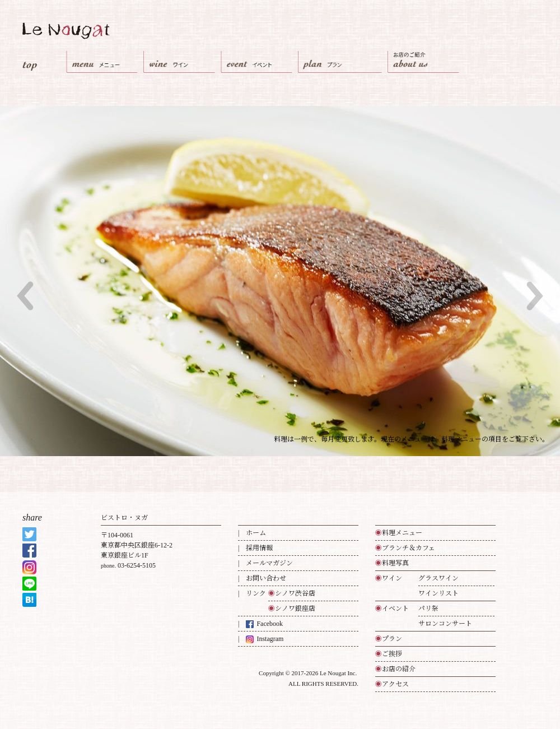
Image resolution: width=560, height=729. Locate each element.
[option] (280, 281)
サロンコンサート (445, 624)
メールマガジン (269, 563)
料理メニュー (399, 533)
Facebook (264, 624)
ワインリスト (438, 593)
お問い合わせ (266, 578)
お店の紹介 (395, 669)
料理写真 (392, 563)
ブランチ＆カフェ (405, 548)
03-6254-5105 (137, 565)
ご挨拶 (389, 654)
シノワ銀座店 (292, 609)
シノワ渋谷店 (292, 593)
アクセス (392, 684)
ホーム (256, 533)
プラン (389, 639)
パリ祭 (428, 609)
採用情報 (259, 548)
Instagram (265, 639)
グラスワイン (438, 578)
